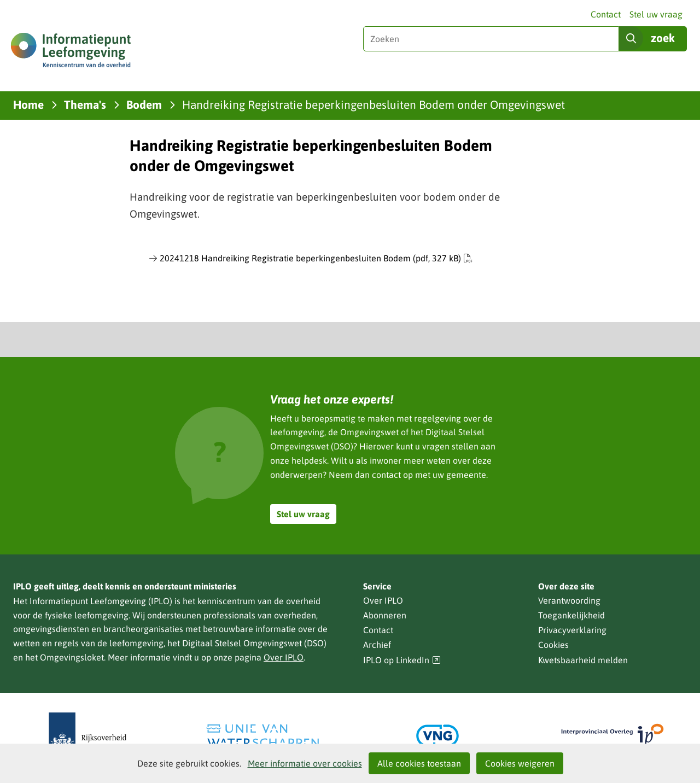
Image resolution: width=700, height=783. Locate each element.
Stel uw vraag (656, 14)
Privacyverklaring (572, 630)
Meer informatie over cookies (305, 763)
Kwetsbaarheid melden (583, 660)
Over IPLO (284, 657)
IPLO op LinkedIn (402, 660)
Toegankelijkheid (571, 615)
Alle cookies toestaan (419, 763)
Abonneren (385, 615)
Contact (606, 14)
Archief (377, 645)
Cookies (553, 645)
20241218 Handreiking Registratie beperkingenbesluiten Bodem (316, 258)
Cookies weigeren (520, 763)
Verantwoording (569, 600)
